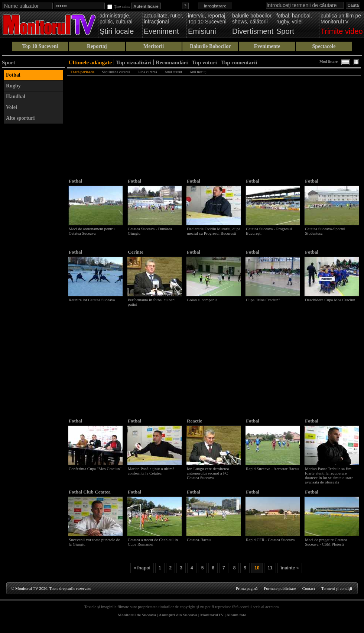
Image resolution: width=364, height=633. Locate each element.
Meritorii (154, 46)
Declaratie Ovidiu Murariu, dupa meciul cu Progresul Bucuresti (214, 231)
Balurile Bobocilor (210, 46)
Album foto (236, 615)
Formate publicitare (280, 588)
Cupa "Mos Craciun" (263, 300)
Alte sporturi (20, 118)
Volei (12, 107)
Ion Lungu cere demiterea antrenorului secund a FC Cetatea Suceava (208, 473)
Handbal (16, 97)
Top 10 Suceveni (40, 46)
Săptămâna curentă (116, 72)
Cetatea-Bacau (199, 540)
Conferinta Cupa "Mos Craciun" (95, 469)
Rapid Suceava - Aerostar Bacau (272, 469)
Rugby (13, 86)
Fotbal (13, 75)
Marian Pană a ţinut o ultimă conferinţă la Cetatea (151, 471)
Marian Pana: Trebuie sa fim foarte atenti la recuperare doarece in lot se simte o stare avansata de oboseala (329, 475)
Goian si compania (202, 300)
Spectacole (324, 46)
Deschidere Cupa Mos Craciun (330, 300)
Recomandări (172, 62)
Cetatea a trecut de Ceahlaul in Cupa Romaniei (153, 542)
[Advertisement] (33, 239)
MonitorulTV (212, 615)
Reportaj (97, 46)
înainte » (290, 568)
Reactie (194, 421)
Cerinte (136, 252)
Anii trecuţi (198, 72)
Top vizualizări (134, 62)
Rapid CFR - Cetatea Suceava (270, 540)
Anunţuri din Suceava (178, 615)
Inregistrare (215, 6)
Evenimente (267, 46)
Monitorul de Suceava (137, 615)
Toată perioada (82, 72)
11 (270, 568)
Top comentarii (239, 62)
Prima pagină (247, 588)
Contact (309, 588)
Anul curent (173, 72)
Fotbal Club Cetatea (90, 492)
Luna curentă (147, 72)
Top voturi (204, 62)
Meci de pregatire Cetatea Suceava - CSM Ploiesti (326, 542)
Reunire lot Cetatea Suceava (92, 300)
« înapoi (142, 568)
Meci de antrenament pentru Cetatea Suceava (92, 231)
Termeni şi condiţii (337, 588)
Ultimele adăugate (90, 62)
